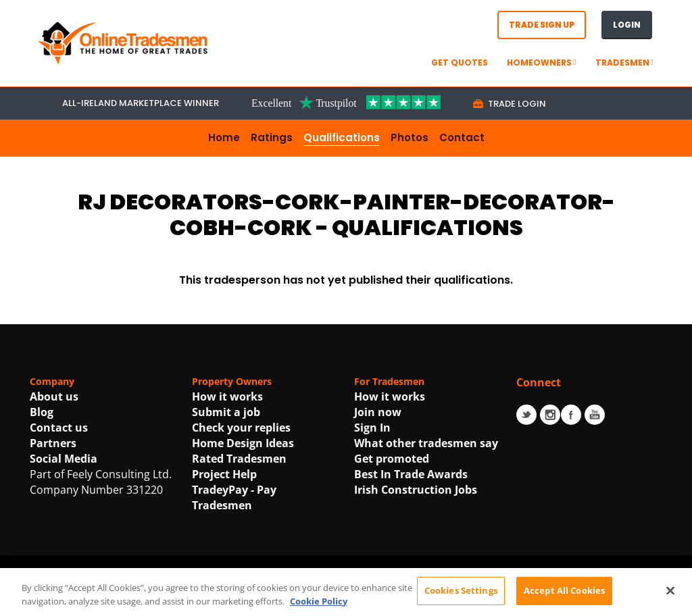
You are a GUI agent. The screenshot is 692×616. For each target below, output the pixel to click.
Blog (42, 412)
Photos (410, 137)
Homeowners (541, 62)
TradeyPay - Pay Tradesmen (234, 497)
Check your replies (241, 428)
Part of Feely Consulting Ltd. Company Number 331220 (101, 482)
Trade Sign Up (542, 25)
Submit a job (226, 412)
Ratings (272, 137)
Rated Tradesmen (239, 459)
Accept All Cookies (564, 598)
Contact (462, 137)
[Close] (670, 598)
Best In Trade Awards (411, 474)
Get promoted (392, 459)
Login (627, 25)
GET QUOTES (460, 62)
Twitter (526, 415)
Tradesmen (624, 62)
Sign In (372, 428)
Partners (53, 443)
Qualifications (342, 137)
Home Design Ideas (243, 443)
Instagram (550, 415)
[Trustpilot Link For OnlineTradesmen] (346, 102)
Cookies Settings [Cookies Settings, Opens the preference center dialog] (461, 598)
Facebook (571, 415)
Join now (378, 412)
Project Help (224, 474)
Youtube (595, 415)
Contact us (59, 428)
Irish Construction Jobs (416, 490)
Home (224, 137)
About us (54, 396)
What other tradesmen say (426, 443)
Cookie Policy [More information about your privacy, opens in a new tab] (319, 608)
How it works (227, 396)
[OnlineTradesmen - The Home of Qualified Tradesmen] (124, 42)
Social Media (64, 459)
